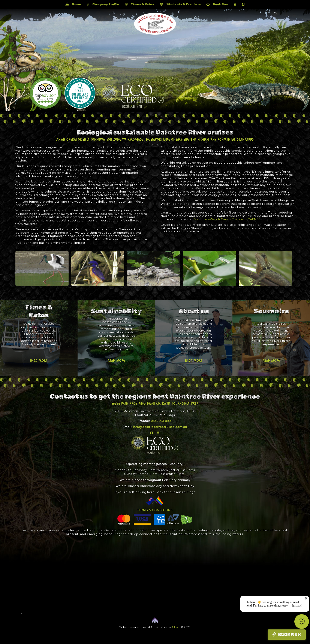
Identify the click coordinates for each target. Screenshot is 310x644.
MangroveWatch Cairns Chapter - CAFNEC (227, 219)
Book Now (217, 4)
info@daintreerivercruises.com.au (160, 427)
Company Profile (103, 4)
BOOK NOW (290, 635)
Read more (39, 360)
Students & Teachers (180, 4)
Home (73, 4)
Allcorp (176, 627)
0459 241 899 (161, 421)
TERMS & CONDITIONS (155, 510)
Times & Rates (139, 4)
